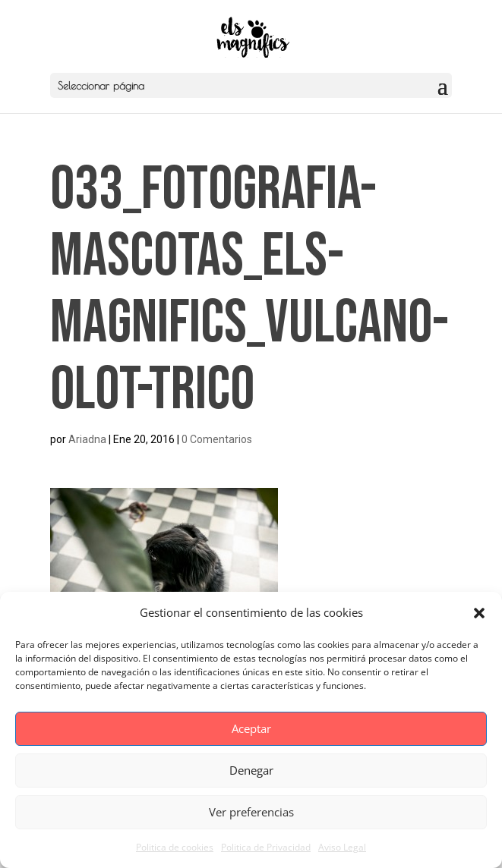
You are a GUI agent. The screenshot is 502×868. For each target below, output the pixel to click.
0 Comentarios (217, 439)
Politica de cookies (175, 847)
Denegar (251, 770)
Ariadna (87, 439)
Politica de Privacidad (266, 847)
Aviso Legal (342, 847)
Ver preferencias (251, 812)
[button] (479, 613)
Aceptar (251, 728)
